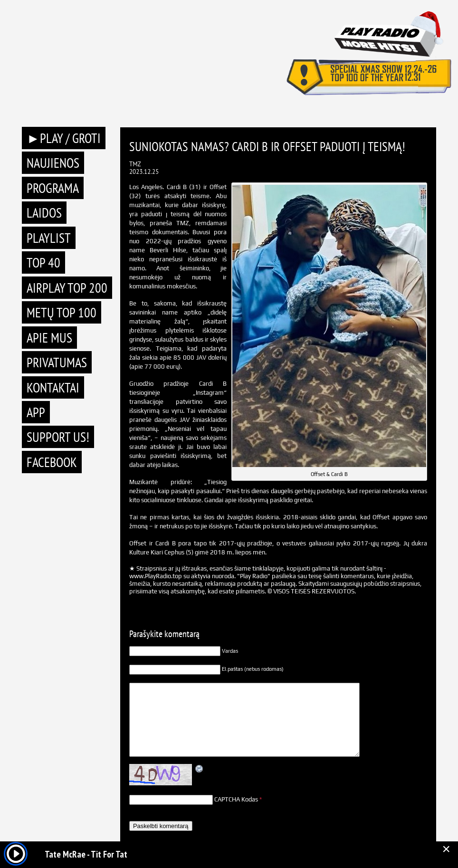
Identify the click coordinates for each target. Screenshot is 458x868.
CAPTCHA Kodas (236, 799)
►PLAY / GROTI (64, 138)
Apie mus (49, 338)
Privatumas (57, 362)
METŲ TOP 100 (62, 312)
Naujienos (53, 163)
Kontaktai (53, 387)
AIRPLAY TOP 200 (67, 288)
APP (36, 412)
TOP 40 (43, 262)
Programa (53, 188)
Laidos (44, 213)
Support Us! (58, 437)
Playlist (49, 238)
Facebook (52, 462)
